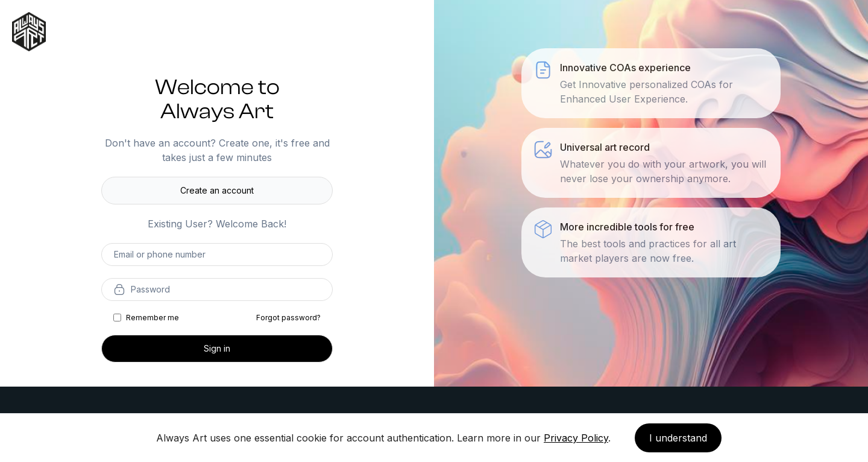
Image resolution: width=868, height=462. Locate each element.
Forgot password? (288, 318)
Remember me (153, 318)
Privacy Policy (576, 438)
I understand (678, 438)
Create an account (217, 190)
